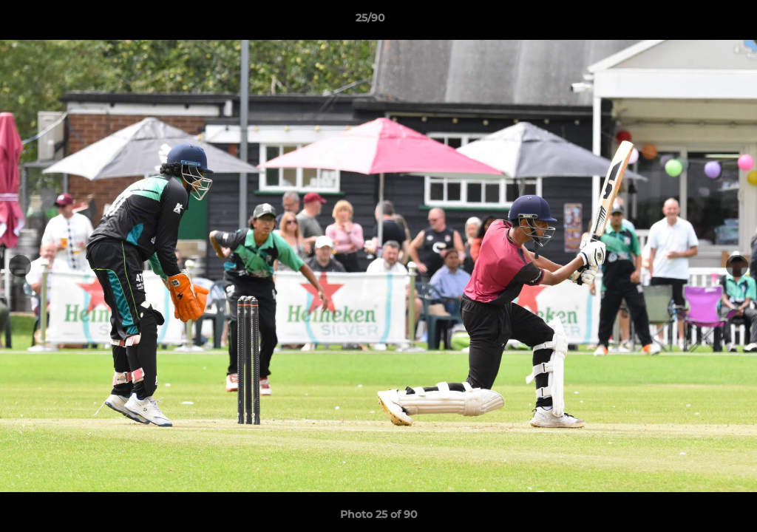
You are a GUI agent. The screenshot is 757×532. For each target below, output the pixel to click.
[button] (695, 21)
